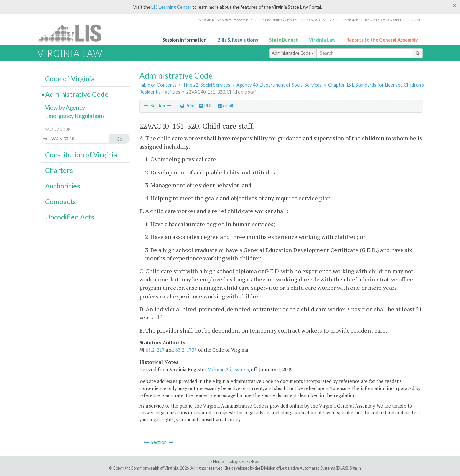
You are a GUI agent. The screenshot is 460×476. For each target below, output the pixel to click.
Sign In (355, 468)
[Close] (455, 5)
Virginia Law (322, 40)
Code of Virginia (70, 79)
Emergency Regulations (75, 116)
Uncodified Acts (70, 217)
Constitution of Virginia (81, 155)
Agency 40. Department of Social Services (279, 85)
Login (414, 20)
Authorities (63, 186)
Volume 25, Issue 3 (228, 369)
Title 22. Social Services (207, 85)
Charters (59, 170)
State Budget (284, 40)
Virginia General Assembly (226, 20)
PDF (206, 106)
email (225, 106)
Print (187, 106)
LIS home (350, 20)
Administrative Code (293, 53)
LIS (73, 33)
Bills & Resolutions (238, 40)
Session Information (184, 40)
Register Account (383, 20)
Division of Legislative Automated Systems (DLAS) (305, 468)
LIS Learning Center (171, 7)
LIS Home (216, 461)
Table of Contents (158, 85)
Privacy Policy (320, 20)
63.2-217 (155, 350)
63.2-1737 (186, 350)
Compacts (61, 202)
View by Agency (65, 107)
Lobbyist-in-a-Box (243, 461)
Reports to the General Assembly (382, 40)
